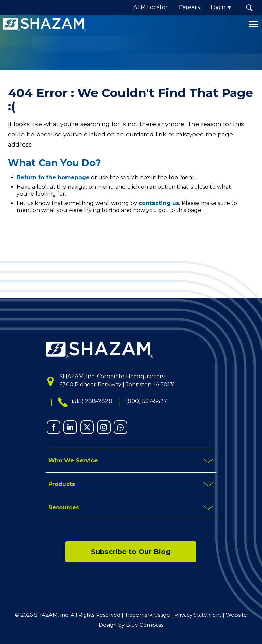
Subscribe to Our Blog (131, 552)
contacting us (159, 203)
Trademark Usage (147, 615)
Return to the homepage (53, 177)
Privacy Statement (198, 615)
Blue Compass (145, 625)
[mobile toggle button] (131, 461)
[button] (249, 8)
